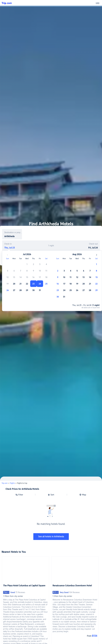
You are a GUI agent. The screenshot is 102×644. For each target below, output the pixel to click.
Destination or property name (13, 232)
